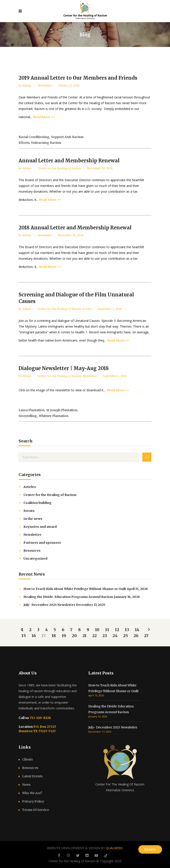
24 (115, 636)
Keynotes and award (40, 527)
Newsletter (45, 85)
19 (64, 636)
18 (54, 636)
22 (95, 636)
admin (27, 85)
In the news (33, 519)
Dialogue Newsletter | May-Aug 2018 (64, 368)
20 (74, 636)
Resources (32, 551)
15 (24, 636)
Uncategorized (35, 559)
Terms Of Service (36, 810)
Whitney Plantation (54, 416)
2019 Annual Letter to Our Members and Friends (78, 78)
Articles (30, 487)
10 (97, 630)
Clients (27, 759)
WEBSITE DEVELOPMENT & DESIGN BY (85, 848)
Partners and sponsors (42, 543)
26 (136, 636)
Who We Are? (32, 793)
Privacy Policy (33, 801)
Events (87, 309)
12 (117, 630)
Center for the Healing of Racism (59, 168)
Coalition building (38, 503)
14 (137, 630)
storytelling (28, 416)
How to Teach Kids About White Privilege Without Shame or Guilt (75, 589)
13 (127, 630)
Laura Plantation (32, 410)
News (26, 785)
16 (34, 636)
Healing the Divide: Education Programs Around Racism (68, 597)
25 (126, 636)
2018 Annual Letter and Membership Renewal (75, 228)
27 (146, 636)
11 (107, 630)
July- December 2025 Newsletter (49, 605)
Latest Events (32, 776)
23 (105, 636)
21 (85, 636)
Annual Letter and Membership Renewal (69, 161)
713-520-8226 (40, 718)
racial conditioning (34, 137)
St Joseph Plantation (62, 410)
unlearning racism (46, 143)
